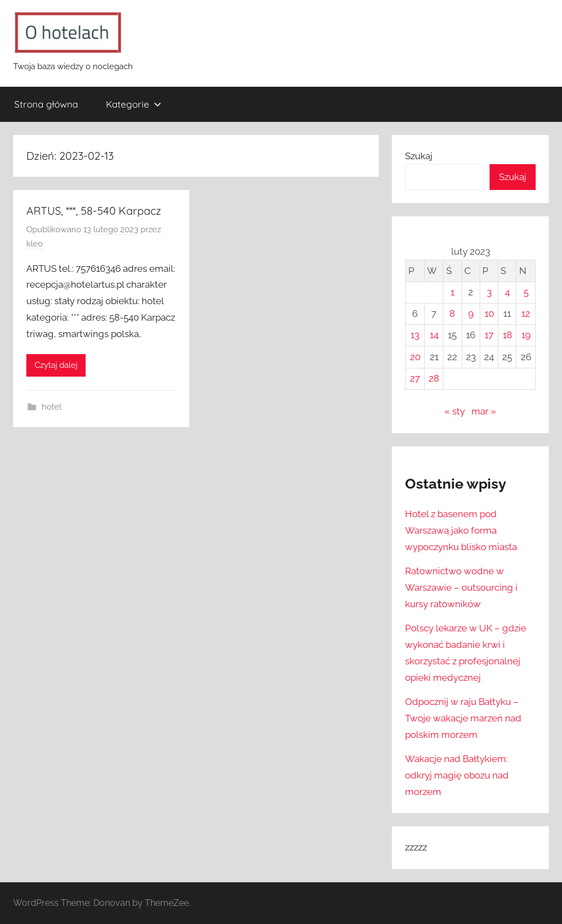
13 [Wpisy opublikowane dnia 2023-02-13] (415, 335)
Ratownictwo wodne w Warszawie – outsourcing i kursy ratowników (461, 587)
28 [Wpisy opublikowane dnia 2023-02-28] (434, 378)
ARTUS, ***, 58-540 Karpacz (94, 211)
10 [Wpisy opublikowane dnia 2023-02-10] (489, 313)
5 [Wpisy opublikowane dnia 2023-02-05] (526, 292)
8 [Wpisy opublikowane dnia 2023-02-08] (452, 313)
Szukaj (419, 156)
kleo (35, 244)
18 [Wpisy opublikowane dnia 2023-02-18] (507, 335)
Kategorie (134, 104)
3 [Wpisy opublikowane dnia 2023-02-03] (489, 292)
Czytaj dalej (56, 365)
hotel (52, 407)
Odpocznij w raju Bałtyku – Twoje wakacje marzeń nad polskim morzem (463, 718)
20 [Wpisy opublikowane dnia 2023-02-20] (415, 357)
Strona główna (46, 104)
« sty (455, 411)
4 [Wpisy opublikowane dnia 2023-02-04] (507, 292)
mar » (484, 411)
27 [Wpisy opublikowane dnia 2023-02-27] (415, 378)
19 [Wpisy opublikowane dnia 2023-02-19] (526, 335)
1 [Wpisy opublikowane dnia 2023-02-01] (453, 292)
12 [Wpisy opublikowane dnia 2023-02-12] (526, 313)
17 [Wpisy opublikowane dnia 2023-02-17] (489, 335)
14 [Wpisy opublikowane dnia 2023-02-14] (434, 335)
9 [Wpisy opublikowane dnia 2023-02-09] (471, 313)
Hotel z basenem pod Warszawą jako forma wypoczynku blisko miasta (461, 530)
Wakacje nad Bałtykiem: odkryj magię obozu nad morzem (457, 775)
